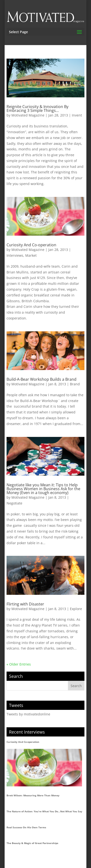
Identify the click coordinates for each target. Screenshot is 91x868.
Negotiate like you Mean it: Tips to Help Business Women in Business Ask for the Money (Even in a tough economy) (43, 489)
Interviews (15, 255)
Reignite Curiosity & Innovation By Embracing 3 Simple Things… (37, 108)
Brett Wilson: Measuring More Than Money (33, 795)
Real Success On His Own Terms (26, 827)
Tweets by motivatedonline (28, 714)
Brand (75, 384)
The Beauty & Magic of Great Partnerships (32, 843)
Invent (77, 115)
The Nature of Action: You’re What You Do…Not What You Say (44, 811)
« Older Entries (19, 664)
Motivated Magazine (28, 115)
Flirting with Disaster (25, 604)
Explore (76, 609)
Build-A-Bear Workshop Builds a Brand (41, 379)
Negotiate (14, 503)
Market (31, 255)
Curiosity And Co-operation (31, 245)
